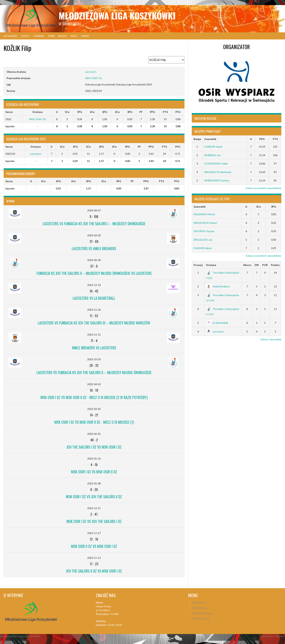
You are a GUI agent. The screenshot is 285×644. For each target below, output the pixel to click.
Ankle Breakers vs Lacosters (94, 348)
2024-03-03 (94, 235)
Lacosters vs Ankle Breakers (94, 248)
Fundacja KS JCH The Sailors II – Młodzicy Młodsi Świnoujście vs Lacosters (94, 273)
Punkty (275, 265)
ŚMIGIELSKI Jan (203, 240)
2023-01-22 (94, 459)
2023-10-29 (94, 359)
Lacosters (91, 72)
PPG (262, 139)
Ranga (197, 139)
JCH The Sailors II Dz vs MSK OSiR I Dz (94, 571)
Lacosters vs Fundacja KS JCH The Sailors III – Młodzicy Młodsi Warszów (94, 323)
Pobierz (85, 36)
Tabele (74, 36)
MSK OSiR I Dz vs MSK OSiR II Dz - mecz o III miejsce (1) (94, 422)
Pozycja (198, 265)
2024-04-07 (94, 210)
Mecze (247, 265)
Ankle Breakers (218, 286)
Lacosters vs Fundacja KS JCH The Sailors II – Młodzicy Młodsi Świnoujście (94, 372)
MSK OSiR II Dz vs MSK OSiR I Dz (94, 546)
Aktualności (10, 36)
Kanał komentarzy (203, 613)
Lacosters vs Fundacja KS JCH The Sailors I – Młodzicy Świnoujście (94, 224)
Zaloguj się (198, 602)
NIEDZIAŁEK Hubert (205, 223)
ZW (257, 265)
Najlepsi (62, 36)
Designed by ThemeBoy (273, 636)
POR (265, 265)
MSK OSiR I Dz (94, 78)
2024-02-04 (94, 260)
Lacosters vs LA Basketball (94, 298)
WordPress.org (201, 618)
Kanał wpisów (200, 608)
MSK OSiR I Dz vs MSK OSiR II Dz (94, 472)
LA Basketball (217, 323)
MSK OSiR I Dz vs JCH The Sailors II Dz (94, 497)
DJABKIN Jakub (213, 147)
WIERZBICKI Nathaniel (218, 172)
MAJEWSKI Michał (204, 214)
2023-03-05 (94, 409)
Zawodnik (210, 139)
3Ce (258, 207)
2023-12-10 (94, 285)
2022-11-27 (94, 533)
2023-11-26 (94, 310)
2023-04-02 (94, 384)
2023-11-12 (94, 335)
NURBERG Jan (212, 155)
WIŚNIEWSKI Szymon (217, 180)
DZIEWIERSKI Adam (216, 163)
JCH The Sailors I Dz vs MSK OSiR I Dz (94, 447)
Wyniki (51, 36)
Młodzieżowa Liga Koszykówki (117, 16)
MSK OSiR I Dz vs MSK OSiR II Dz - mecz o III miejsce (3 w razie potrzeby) (94, 397)
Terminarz (39, 36)
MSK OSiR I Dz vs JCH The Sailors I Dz (94, 521)
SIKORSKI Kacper (204, 231)
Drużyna (211, 265)
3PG (274, 207)
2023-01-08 (94, 483)
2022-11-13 (94, 558)
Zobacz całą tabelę (271, 339)
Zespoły (25, 36)
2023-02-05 (94, 434)
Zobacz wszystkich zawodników (263, 188)
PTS (275, 139)
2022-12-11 (94, 508)
